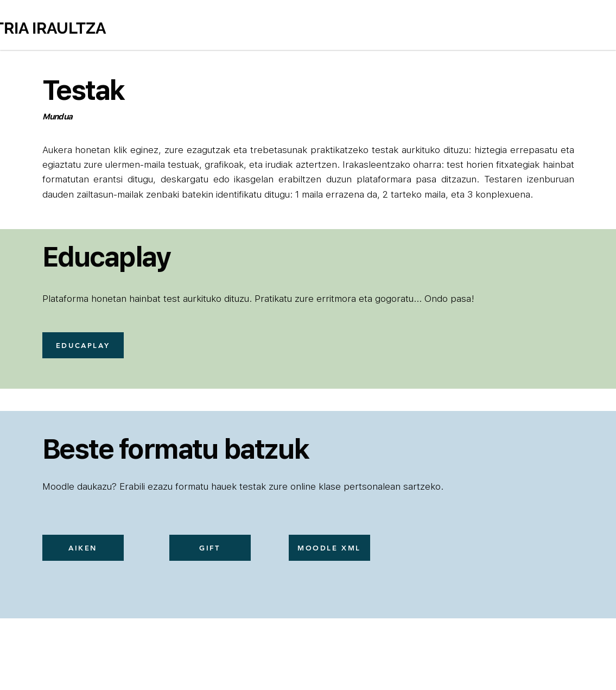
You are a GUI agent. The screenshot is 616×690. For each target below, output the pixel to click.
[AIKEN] (83, 548)
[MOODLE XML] (329, 548)
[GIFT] (210, 548)
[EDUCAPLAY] (83, 345)
